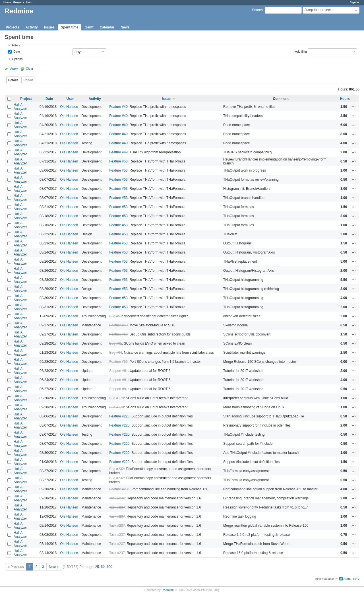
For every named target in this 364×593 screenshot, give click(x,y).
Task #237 (117, 498)
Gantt (89, 27)
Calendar (107, 27)
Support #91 (118, 371)
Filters (16, 45)
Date (16, 51)
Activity (31, 27)
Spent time (70, 27)
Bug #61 (116, 343)
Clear (30, 69)
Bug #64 (116, 353)
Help (29, 2)
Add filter (301, 51)
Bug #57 (116, 316)
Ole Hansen (69, 107)
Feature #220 (119, 416)
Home (7, 2)
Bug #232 (116, 469)
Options (17, 59)
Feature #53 (118, 161)
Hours (345, 99)
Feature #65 (118, 362)
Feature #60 (118, 334)
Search (257, 10)
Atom (347, 579)
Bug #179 (116, 398)
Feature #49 (118, 152)
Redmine (168, 590)
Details (13, 80)
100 (109, 567)
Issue (166, 99)
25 (97, 567)
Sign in (354, 2)
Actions (354, 107)
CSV (356, 579)
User (70, 99)
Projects (19, 2)
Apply (14, 69)
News (125, 27)
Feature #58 (118, 325)
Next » (54, 567)
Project (26, 99)
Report (28, 80)
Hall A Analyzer (20, 107)
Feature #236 (119, 489)
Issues (49, 27)
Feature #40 (118, 107)
